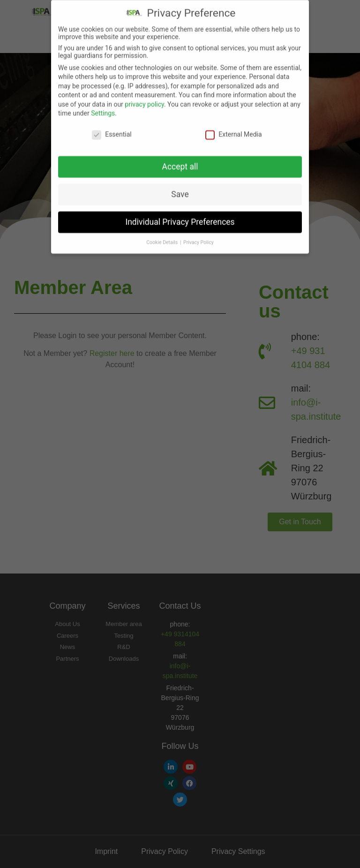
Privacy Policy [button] (199, 229)
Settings (103, 100)
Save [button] (180, 181)
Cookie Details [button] (163, 229)
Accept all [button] (180, 153)
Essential (112, 121)
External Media (233, 121)
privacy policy (144, 91)
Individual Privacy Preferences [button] (180, 209)
